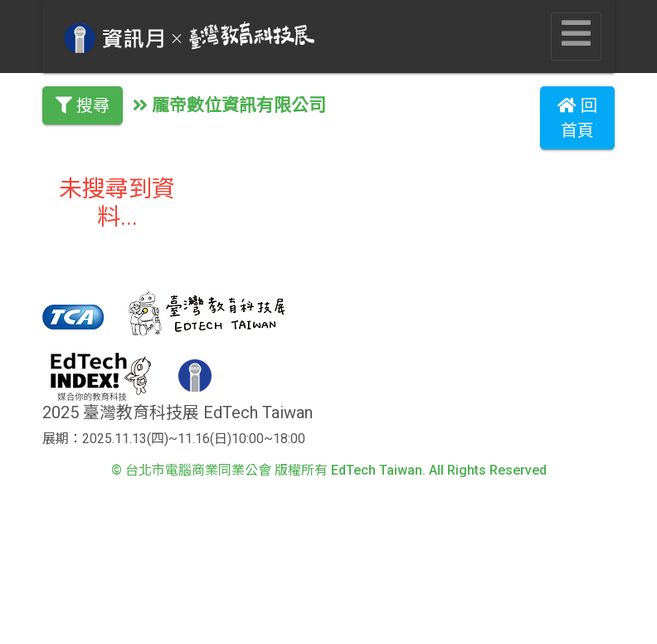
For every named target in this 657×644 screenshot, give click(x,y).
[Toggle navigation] (576, 37)
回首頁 (577, 118)
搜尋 (83, 105)
